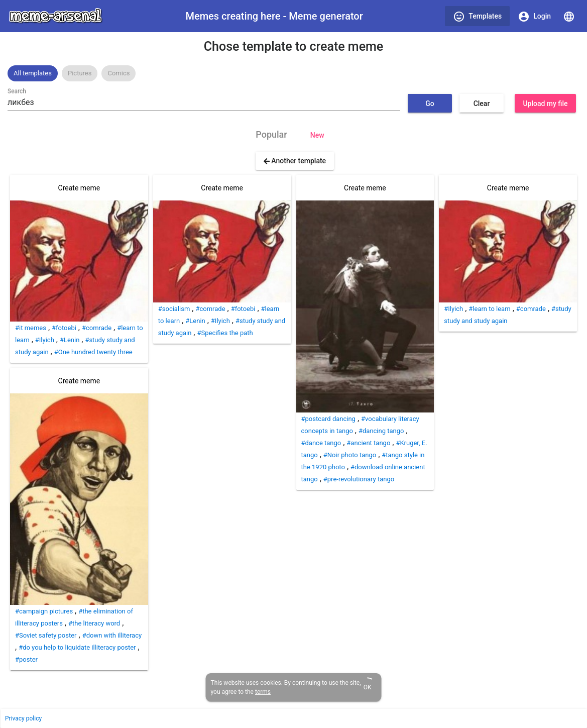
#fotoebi (64, 328)
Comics (119, 73)
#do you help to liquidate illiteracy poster (77, 647)
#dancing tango (381, 431)
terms (263, 692)
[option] (33, 73)
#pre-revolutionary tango (359, 479)
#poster (26, 659)
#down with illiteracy (112, 635)
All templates (33, 73)
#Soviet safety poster (46, 635)
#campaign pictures (44, 611)
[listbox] (293, 73)
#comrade (97, 328)
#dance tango (321, 443)
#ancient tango (368, 443)
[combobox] (204, 102)
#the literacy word (94, 623)
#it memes (31, 328)
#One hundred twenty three (93, 352)
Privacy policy (23, 718)
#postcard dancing (328, 419)
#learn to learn (489, 309)
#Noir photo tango (350, 455)
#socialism (174, 309)
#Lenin (70, 340)
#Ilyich (45, 340)
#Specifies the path (225, 333)
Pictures (80, 73)
